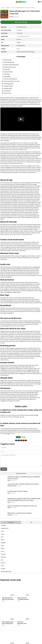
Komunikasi (10, 517)
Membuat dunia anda (10, 67)
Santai (3, 542)
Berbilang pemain (9, 84)
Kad (2, 539)
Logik (2, 548)
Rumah (3, 8)
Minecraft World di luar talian (12, 81)
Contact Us (33, 642)
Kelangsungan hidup (6, 574)
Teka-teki (3, 556)
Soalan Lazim (8, 93)
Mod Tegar (7, 74)
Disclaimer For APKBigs (17, 642)
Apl (31, 525)
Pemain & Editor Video (12, 488)
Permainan (8, 8)
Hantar (4, 471)
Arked (13, 8)
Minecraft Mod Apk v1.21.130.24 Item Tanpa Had (25, 8)
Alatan (9, 483)
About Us (9, 642)
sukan (2, 568)
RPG (2, 562)
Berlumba (3, 559)
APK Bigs (12, 17)
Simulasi (3, 565)
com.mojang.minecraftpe (23, 36)
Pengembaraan (5, 530)
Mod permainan (8, 72)
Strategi (3, 571)
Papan (3, 536)
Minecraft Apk (8, 60)
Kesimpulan (7, 91)
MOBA (3, 551)
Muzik (9, 495)
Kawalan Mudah (8, 86)
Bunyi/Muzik (7, 77)
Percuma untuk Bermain (11, 79)
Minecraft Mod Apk (9, 62)
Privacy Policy (26, 642)
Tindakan (3, 528)
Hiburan (9, 510)
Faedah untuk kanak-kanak (11, 65)
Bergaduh (3, 545)
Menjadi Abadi (8, 88)
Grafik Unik (7, 69)
